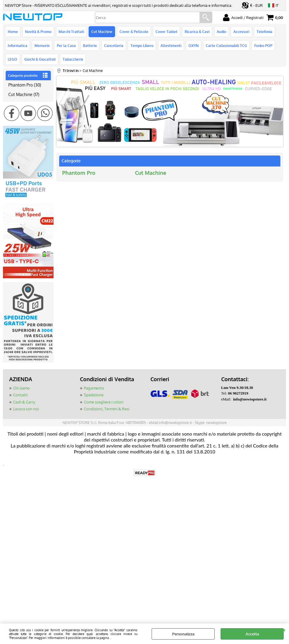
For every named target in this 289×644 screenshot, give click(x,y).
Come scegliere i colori (104, 402)
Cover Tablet (167, 32)
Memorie (42, 45)
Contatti (20, 395)
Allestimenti (171, 45)
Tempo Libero (142, 45)
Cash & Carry (24, 402)
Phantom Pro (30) (25, 85)
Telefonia (264, 32)
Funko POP (263, 45)
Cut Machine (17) (24, 94)
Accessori (241, 32)
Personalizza (183, 634)
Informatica (18, 45)
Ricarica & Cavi (197, 32)
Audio (222, 32)
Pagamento (94, 388)
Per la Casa (66, 45)
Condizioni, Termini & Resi (107, 409)
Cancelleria (114, 45)
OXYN (194, 45)
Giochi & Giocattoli (40, 59)
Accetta (252, 634)
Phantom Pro (79, 173)
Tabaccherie (73, 59)
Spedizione (94, 395)
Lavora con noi (26, 409)
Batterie (90, 45)
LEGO (12, 59)
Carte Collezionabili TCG (226, 45)
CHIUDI (284, 629)
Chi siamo (21, 388)
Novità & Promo (38, 32)
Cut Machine (102, 32)
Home (13, 32)
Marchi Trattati (71, 32)
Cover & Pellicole (134, 32)
